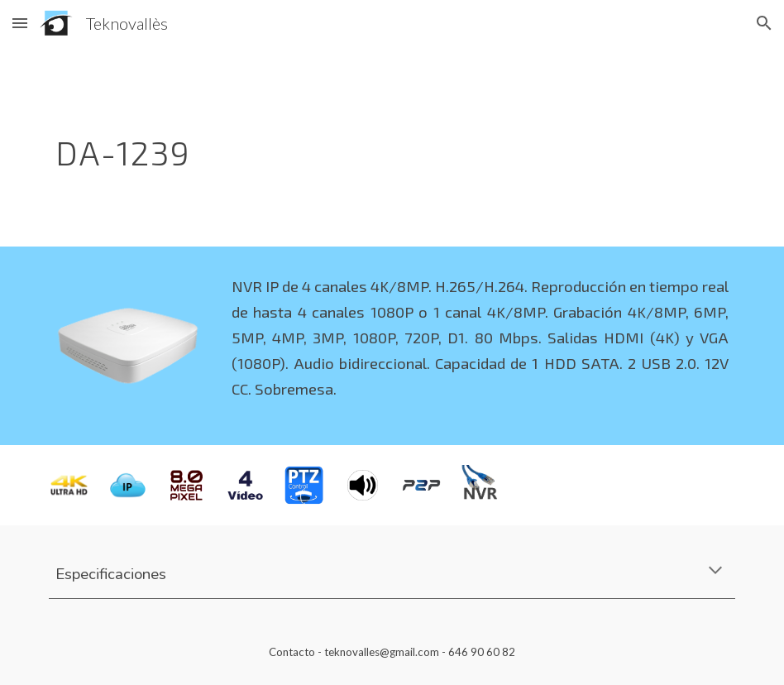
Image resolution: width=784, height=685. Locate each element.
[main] (334, 146)
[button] (20, 23)
